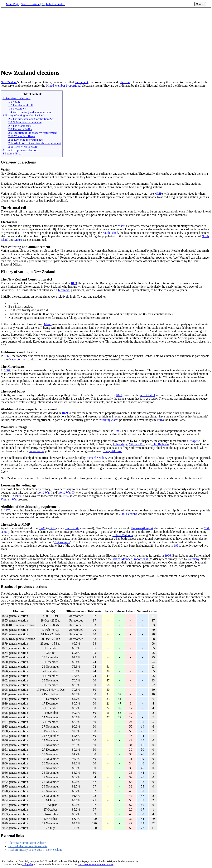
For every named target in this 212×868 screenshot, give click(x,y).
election (125, 82)
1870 (119, 395)
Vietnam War (9, 499)
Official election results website (28, 846)
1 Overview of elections (17, 98)
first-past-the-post (142, 528)
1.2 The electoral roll (20, 105)
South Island (110, 233)
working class (109, 420)
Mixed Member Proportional (64, 86)
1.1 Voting (14, 102)
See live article (30, 4)
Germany (193, 559)
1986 (168, 556)
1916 (160, 420)
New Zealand (9, 82)
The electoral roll (13, 208)
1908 (42, 528)
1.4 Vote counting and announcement (30, 112)
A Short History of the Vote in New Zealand (35, 850)
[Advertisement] (33, 38)
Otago (12, 359)
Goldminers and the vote (19, 352)
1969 (18, 496)
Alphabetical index (53, 4)
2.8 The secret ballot (20, 129)
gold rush (22, 359)
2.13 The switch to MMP (23, 146)
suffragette (193, 441)
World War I (44, 493)
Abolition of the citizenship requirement (30, 507)
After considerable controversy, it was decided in (31, 413)
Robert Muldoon (123, 535)
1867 (7, 370)
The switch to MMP (15, 524)
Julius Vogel (120, 444)
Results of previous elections (24, 587)
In (2, 356)
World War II (66, 493)
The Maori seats (13, 367)
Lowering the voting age (19, 485)
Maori (121, 226)
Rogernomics (62, 542)
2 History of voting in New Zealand (23, 115)
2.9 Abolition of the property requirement (32, 133)
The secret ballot (13, 391)
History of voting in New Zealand (28, 272)
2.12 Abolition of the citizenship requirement (34, 143)
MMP (158, 194)
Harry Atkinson (113, 451)
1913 (52, 528)
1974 (65, 496)
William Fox (137, 444)
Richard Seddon (96, 458)
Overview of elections (18, 162)
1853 (74, 283)
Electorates (9, 222)
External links (12, 836)
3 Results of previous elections (20, 150)
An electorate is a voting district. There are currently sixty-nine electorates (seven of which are (59, 226)
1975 (7, 510)
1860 (7, 356)
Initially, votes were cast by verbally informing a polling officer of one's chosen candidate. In (58, 395)
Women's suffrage (14, 427)
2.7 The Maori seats (20, 126)
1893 (117, 431)
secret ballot (147, 395)
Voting (6, 170)
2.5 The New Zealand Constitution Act (31, 119)
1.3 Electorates (17, 108)
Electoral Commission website (27, 843)
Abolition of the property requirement (29, 409)
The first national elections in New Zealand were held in (36, 283)
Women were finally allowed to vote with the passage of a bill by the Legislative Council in (57, 431)
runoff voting (73, 528)
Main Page (13, 4)
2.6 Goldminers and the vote (25, 122)
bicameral (64, 290)
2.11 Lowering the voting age (25, 140)
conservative (37, 451)
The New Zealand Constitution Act (26, 279)
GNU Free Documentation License (95, 864)
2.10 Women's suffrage (22, 136)
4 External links (12, 153)
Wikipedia (28, 864)
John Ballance (160, 444)
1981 (177, 546)
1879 (65, 413)
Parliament (81, 82)
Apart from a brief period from (20, 528)
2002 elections (128, 514)
